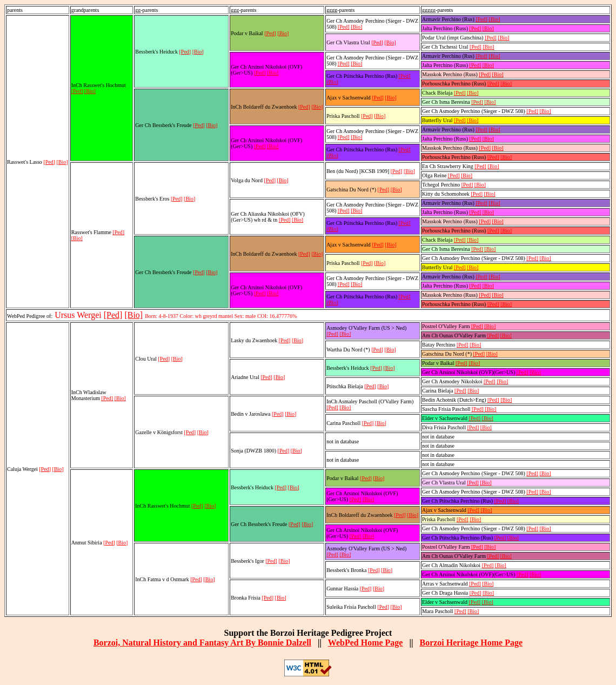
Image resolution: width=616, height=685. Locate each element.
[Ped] (49, 162)
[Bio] (62, 162)
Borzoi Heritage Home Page (471, 643)
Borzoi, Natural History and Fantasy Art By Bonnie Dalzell (202, 643)
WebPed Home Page (366, 643)
